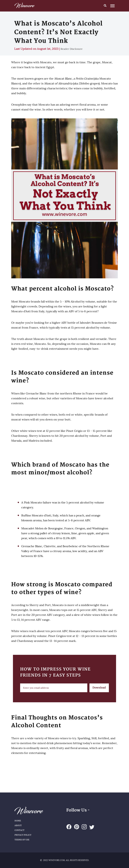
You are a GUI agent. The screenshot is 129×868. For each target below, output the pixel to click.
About (18, 825)
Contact (19, 830)
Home (18, 821)
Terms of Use (22, 840)
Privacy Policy (23, 835)
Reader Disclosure (72, 49)
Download (99, 688)
